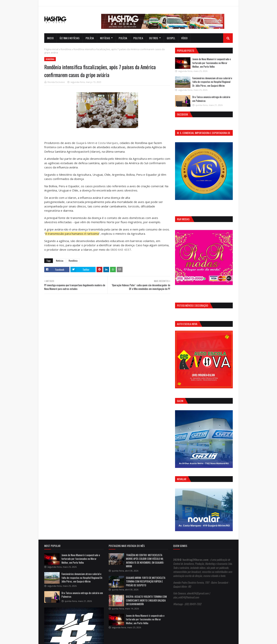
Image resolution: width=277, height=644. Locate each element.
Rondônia (66, 49)
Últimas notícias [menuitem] (70, 38)
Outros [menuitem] (154, 38)
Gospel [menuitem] (171, 38)
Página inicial (51, 49)
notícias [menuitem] (105, 38)
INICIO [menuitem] (50, 38)
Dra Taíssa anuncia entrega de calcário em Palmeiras (211, 99)
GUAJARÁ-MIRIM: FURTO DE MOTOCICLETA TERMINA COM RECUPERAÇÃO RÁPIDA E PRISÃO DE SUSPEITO (146, 581)
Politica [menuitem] (138, 38)
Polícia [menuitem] (90, 38)
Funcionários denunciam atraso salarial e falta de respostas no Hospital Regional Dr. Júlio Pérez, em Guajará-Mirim (212, 82)
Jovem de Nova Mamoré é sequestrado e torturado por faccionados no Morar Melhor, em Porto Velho (212, 63)
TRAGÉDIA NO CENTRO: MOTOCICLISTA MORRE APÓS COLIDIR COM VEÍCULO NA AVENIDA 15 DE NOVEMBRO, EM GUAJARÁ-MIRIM (145, 561)
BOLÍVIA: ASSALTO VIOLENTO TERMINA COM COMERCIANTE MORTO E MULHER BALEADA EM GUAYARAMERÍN (146, 600)
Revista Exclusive (56, 82)
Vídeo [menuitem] (184, 38)
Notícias (60, 261)
